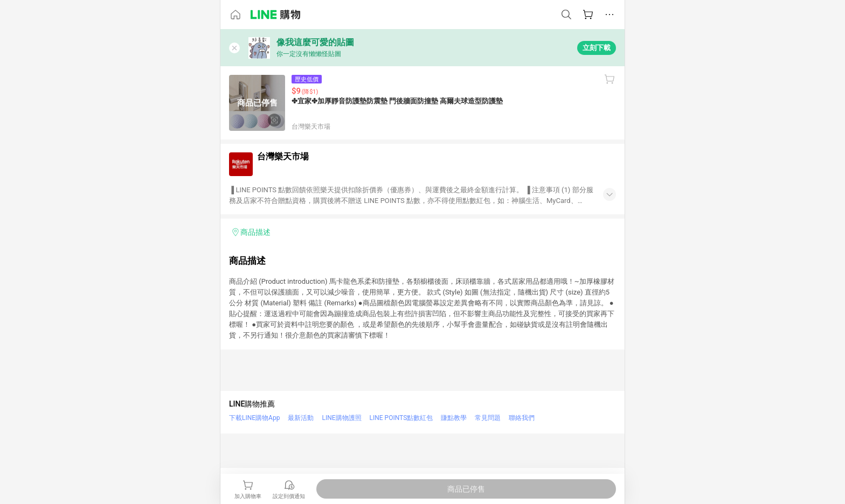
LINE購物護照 (341, 418)
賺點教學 (454, 418)
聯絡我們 (522, 418)
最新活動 (301, 418)
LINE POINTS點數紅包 (401, 418)
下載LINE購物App (254, 418)
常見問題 (488, 418)
